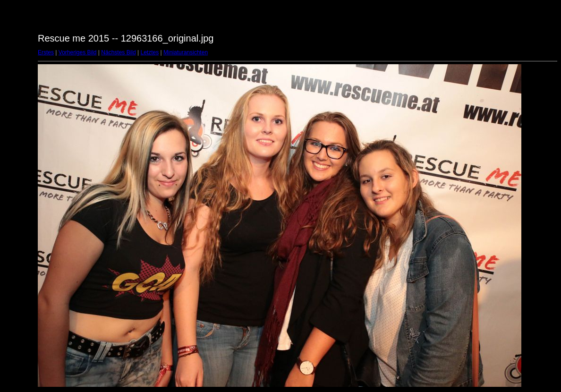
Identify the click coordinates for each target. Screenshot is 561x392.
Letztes (150, 52)
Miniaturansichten (186, 52)
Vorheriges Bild (78, 52)
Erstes (46, 52)
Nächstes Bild (118, 52)
